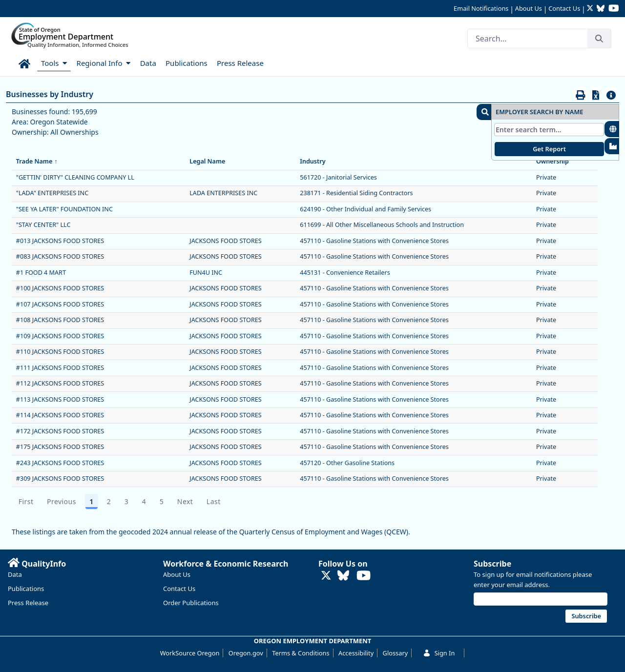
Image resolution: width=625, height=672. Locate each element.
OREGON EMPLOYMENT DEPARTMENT (313, 641)
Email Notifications (481, 8)
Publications (26, 589)
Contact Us (564, 8)
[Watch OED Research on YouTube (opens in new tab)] (614, 9)
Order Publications (191, 603)
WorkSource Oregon (190, 653)
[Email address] (541, 599)
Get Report (549, 149)
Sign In (439, 653)
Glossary (396, 653)
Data (15, 574)
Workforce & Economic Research (226, 564)
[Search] (527, 39)
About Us (529, 8)
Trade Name (38, 161)
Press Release (28, 603)
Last (214, 501)
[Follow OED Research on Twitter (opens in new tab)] (591, 9)
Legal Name (211, 161)
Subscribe (492, 564)
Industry (316, 161)
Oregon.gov (246, 653)
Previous (62, 501)
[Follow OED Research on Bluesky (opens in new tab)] (601, 9)
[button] (484, 112)
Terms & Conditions (301, 653)
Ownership (556, 161)
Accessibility (356, 653)
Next (185, 501)
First (26, 501)
